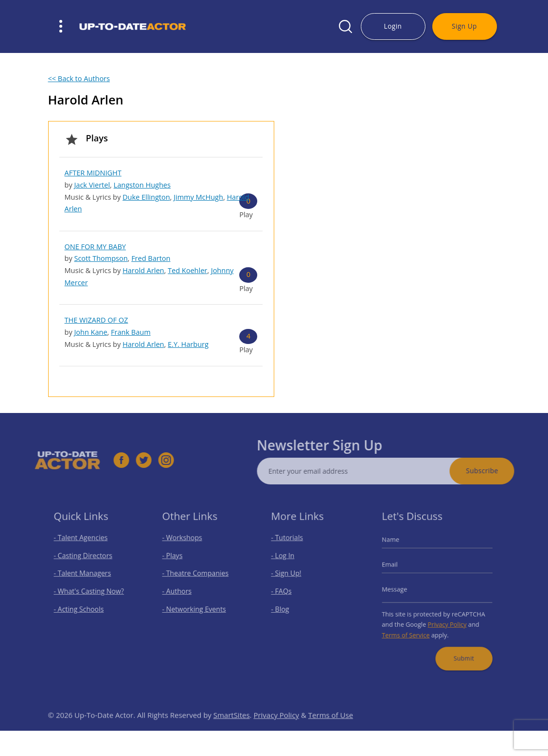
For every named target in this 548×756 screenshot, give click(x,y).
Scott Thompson (101, 258)
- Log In (286, 559)
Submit (461, 650)
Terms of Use (331, 728)
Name (396, 545)
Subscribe (495, 471)
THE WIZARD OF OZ (97, 320)
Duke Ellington (146, 197)
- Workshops (185, 543)
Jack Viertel (92, 185)
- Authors (180, 591)
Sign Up (464, 26)
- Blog (284, 607)
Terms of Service (410, 629)
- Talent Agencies (82, 543)
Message (400, 589)
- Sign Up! (290, 575)
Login (393, 26)
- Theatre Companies (196, 575)
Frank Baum (131, 332)
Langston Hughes (142, 185)
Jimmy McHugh (198, 197)
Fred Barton (151, 258)
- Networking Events (195, 607)
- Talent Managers (84, 575)
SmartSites (232, 728)
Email (396, 567)
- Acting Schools (80, 607)
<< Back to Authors (79, 78)
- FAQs (285, 591)
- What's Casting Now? (89, 591)
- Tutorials (290, 543)
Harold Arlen (143, 270)
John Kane (90, 332)
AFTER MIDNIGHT (93, 173)
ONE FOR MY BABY (95, 247)
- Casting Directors (84, 559)
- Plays (176, 559)
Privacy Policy (446, 620)
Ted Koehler (187, 270)
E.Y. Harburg (188, 344)
